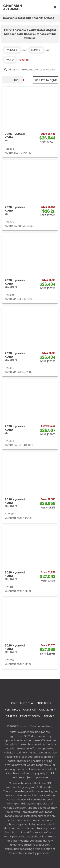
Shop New (27, 703)
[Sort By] (45, 80)
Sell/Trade (13, 710)
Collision (30, 710)
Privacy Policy (30, 716)
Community (47, 710)
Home (13, 703)
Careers (11, 716)
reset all (24, 60)
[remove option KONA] (36, 50)
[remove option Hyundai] (12, 50)
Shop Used (44, 703)
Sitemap (49, 716)
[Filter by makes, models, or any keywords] (30, 70)
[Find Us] (55, 7)
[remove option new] (10, 60)
